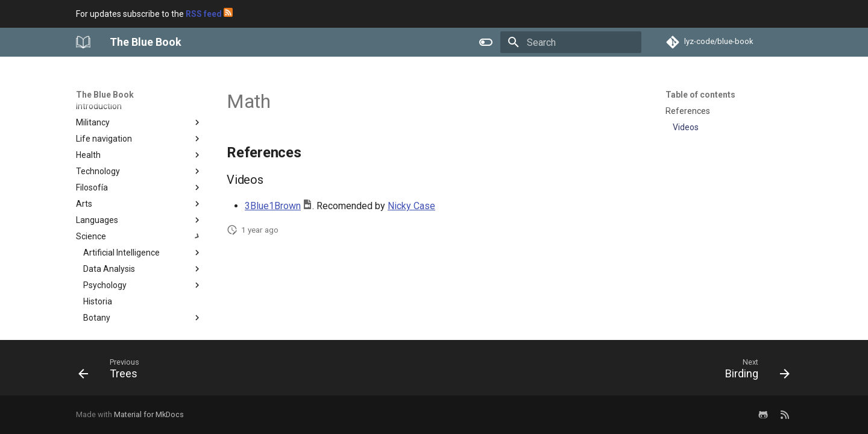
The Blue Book (105, 95)
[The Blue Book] (83, 42)
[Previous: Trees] (113, 371)
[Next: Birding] (753, 371)
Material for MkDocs (149, 414)
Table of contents (700, 95)
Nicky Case (411, 206)
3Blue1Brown (273, 206)
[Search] (571, 42)
